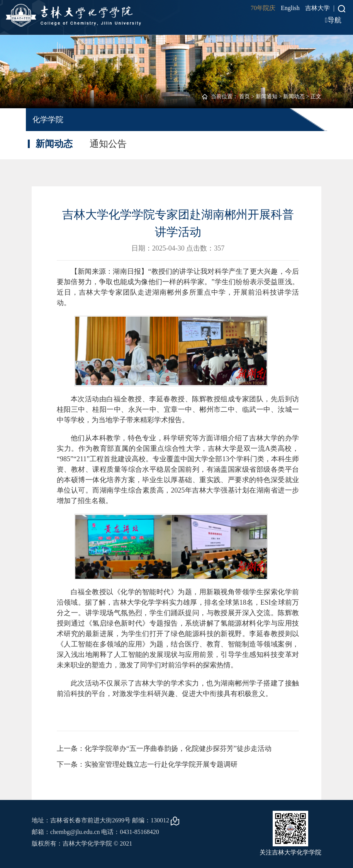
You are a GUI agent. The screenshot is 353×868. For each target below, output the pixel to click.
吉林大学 (317, 8)
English (290, 8)
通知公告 (108, 144)
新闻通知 (266, 96)
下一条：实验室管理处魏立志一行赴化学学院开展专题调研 (147, 764)
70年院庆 (263, 8)
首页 (244, 96)
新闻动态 (294, 96)
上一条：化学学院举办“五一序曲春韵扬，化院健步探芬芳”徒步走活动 (164, 749)
